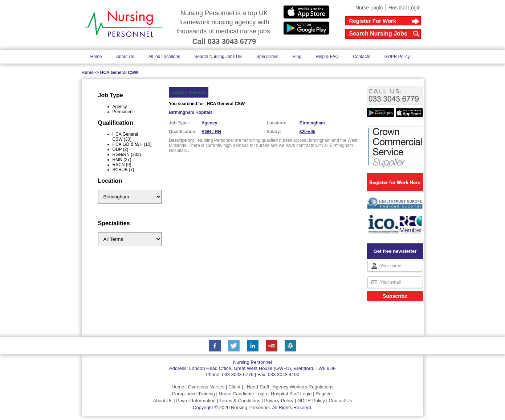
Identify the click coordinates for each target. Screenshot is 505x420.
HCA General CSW (119, 73)
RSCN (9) (122, 165)
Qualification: (183, 132)
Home (96, 57)
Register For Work (373, 21)
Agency (120, 107)
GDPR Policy (397, 57)
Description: (182, 140)
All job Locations (164, 57)
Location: (277, 123)
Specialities (267, 57)
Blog (297, 57)
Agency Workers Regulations (303, 387)
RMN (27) (122, 160)
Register (324, 394)
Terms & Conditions (240, 401)
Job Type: (179, 123)
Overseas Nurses (206, 387)
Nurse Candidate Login (243, 394)
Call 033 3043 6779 (224, 41)
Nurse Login (369, 8)
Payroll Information (196, 401)
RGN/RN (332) (127, 155)
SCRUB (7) (123, 170)
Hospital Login (405, 8)
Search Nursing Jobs (378, 34)
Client (234, 387)
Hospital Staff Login (291, 394)
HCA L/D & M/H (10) (132, 144)
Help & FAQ (327, 57)
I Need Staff (257, 387)
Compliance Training (193, 394)
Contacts (361, 57)
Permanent (123, 112)
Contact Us (340, 401)
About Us (125, 57)
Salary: (274, 132)
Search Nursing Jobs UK (218, 57)
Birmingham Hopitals (191, 112)
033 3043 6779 (238, 374)
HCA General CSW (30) (125, 137)
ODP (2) (121, 149)
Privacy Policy (279, 401)
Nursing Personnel (250, 407)
